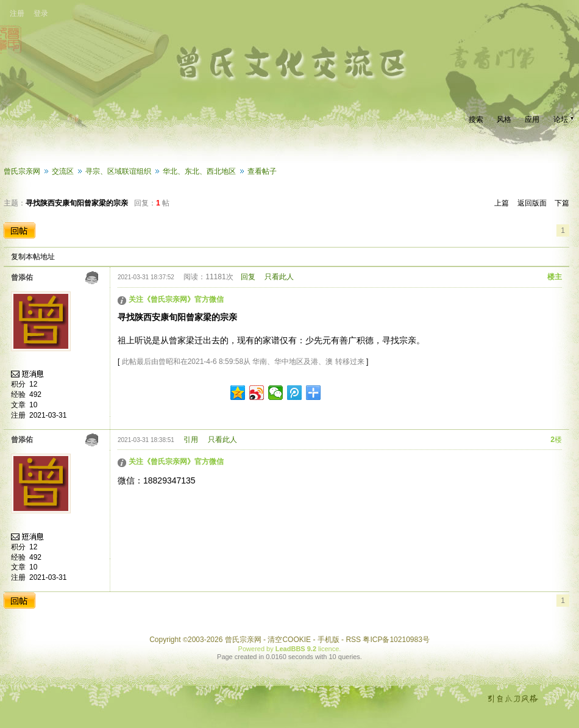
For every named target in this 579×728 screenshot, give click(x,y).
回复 (248, 277)
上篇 (502, 203)
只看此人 (279, 277)
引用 (191, 440)
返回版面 (532, 203)
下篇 (562, 203)
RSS (353, 640)
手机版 (329, 640)
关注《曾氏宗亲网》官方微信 (176, 299)
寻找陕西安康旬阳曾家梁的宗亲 (77, 203)
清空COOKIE (289, 640)
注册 (17, 13)
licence (329, 649)
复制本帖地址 (33, 257)
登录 (41, 13)
